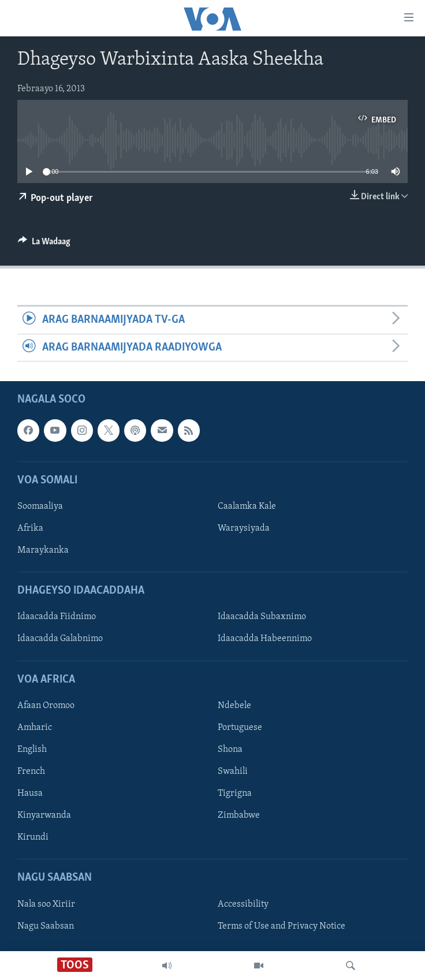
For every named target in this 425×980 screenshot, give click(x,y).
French (31, 772)
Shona (230, 750)
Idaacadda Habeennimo (265, 639)
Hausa (30, 793)
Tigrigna (235, 793)
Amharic (35, 728)
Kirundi (33, 837)
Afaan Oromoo (46, 706)
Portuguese (240, 728)
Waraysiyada (244, 528)
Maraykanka (43, 550)
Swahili (233, 772)
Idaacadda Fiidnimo (57, 617)
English (32, 750)
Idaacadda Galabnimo (60, 639)
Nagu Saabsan (46, 926)
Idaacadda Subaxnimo (262, 617)
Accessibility (243, 904)
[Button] (44, 244)
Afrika (30, 528)
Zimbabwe (239, 815)
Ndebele (234, 706)
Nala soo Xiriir (46, 904)
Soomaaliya (40, 506)
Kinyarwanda (44, 815)
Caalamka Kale (247, 506)
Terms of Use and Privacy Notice (282, 926)
